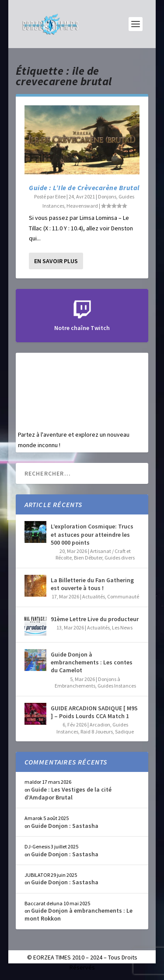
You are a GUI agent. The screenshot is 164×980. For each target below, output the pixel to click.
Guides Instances (117, 686)
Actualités (94, 596)
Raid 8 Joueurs (97, 732)
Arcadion (100, 725)
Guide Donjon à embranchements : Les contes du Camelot (92, 662)
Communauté (123, 596)
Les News (122, 627)
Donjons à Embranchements (88, 683)
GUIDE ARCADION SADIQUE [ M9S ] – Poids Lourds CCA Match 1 (94, 712)
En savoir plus (56, 261)
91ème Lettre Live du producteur (95, 619)
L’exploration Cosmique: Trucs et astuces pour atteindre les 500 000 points (92, 534)
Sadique (124, 732)
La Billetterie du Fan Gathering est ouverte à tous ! (92, 584)
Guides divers (120, 558)
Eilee (60, 196)
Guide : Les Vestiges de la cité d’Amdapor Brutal (68, 793)
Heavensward (82, 206)
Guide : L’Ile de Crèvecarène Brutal (84, 188)
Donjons (107, 196)
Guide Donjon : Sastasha (65, 826)
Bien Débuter (88, 558)
